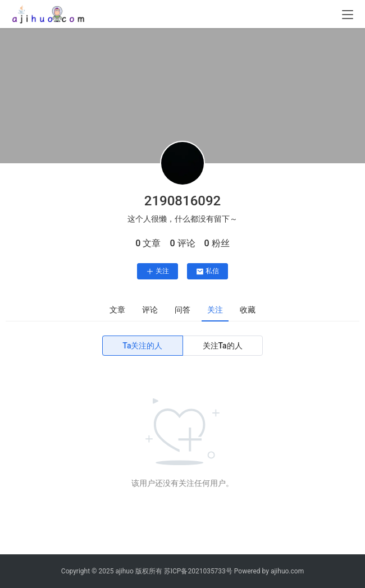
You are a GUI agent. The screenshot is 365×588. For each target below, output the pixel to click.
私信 (207, 271)
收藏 (248, 310)
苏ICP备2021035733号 (198, 571)
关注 (158, 271)
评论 (150, 310)
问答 (182, 310)
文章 (117, 310)
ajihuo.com (287, 571)
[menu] (348, 15)
